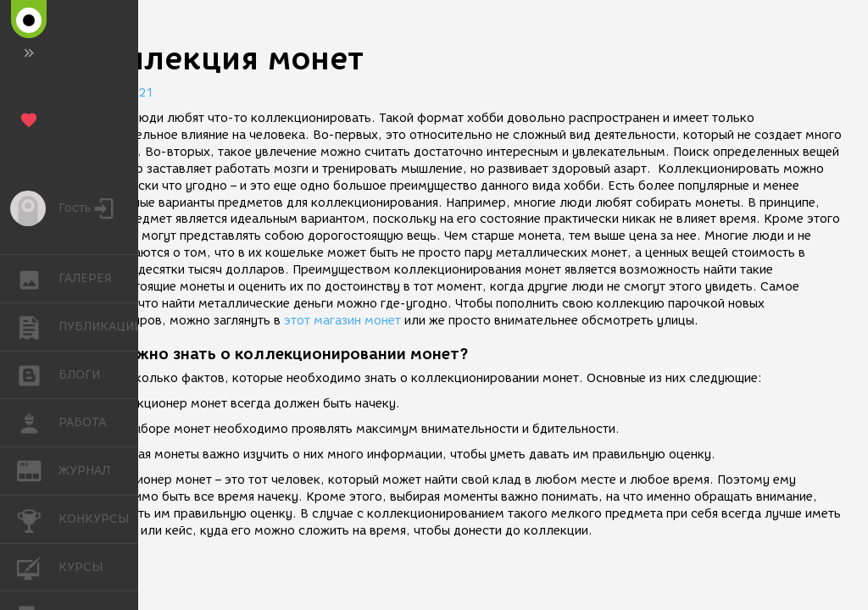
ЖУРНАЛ (38, 470)
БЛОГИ (38, 374)
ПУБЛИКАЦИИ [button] (38, 327)
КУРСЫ (38, 566)
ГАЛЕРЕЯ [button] (38, 279)
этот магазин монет (342, 321)
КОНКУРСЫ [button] (38, 519)
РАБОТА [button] (38, 423)
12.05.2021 (119, 93)
